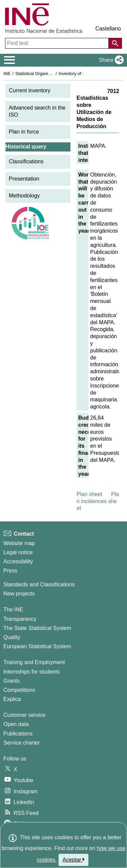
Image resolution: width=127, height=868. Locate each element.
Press (10, 571)
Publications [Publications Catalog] (18, 734)
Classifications (26, 161)
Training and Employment (34, 662)
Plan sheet (89, 494)
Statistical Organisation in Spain (46, 74)
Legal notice (18, 552)
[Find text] (58, 43)
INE (7, 74)
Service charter (22, 743)
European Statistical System (37, 646)
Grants (12, 681)
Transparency (20, 619)
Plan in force (24, 132)
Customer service (24, 715)
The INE (13, 609)
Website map (19, 543)
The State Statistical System (37, 628)
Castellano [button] (108, 29)
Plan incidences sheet (98, 501)
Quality (12, 637)
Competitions (19, 690)
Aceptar (74, 860)
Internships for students (31, 672)
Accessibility (18, 561)
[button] (110, 60)
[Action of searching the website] (115, 43)
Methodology (24, 196)
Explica (12, 699)
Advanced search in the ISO (37, 111)
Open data (16, 724)
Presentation (24, 179)
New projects (19, 594)
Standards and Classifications (39, 584)
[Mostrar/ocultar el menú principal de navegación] (10, 60)
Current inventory (30, 90)
